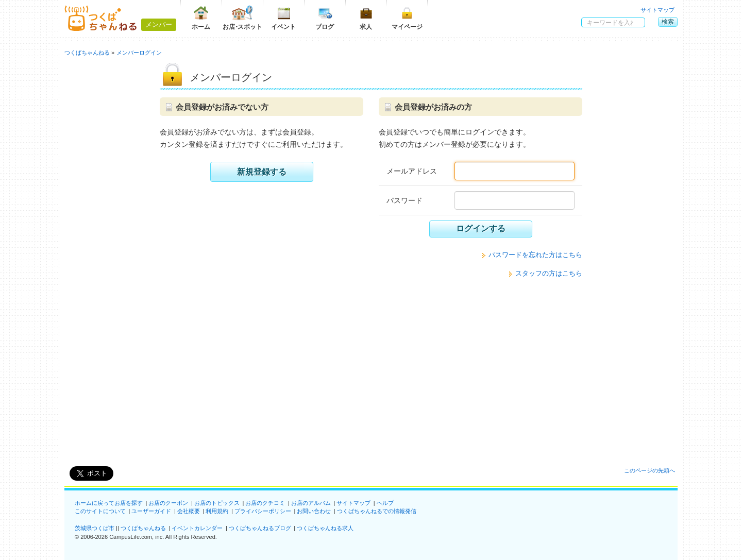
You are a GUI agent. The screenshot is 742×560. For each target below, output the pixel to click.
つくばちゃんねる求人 (325, 528)
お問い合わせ (314, 511)
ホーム (201, 18)
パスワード (404, 200)
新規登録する (262, 172)
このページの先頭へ (650, 470)
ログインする (481, 228)
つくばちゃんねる (143, 528)
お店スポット (242, 18)
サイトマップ (657, 10)
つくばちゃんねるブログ (260, 528)
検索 (668, 22)
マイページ (407, 18)
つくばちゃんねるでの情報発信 (377, 511)
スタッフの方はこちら (549, 273)
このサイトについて (100, 511)
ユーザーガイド (151, 511)
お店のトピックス (217, 503)
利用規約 (217, 511)
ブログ (325, 18)
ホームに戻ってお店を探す (109, 503)
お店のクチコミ (265, 503)
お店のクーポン (168, 503)
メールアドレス (412, 171)
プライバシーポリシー (263, 511)
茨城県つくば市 (95, 528)
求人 (366, 18)
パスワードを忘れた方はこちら (535, 255)
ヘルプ (385, 503)
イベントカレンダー (197, 528)
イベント (283, 18)
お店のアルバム (311, 503)
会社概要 (189, 511)
